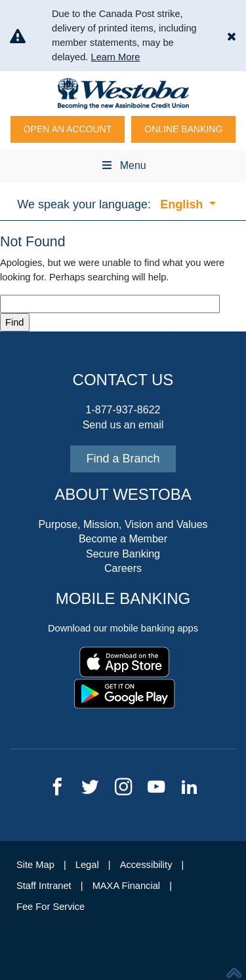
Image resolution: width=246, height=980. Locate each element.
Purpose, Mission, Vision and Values (123, 524)
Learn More (115, 57)
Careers (123, 568)
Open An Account (68, 129)
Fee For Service (51, 907)
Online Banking (183, 129)
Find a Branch (123, 459)
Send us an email (123, 425)
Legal (87, 865)
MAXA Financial (126, 886)
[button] (232, 36)
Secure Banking (123, 554)
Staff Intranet (44, 886)
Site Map (35, 865)
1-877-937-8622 (123, 410)
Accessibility (146, 865)
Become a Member (123, 539)
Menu (123, 165)
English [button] (183, 204)
